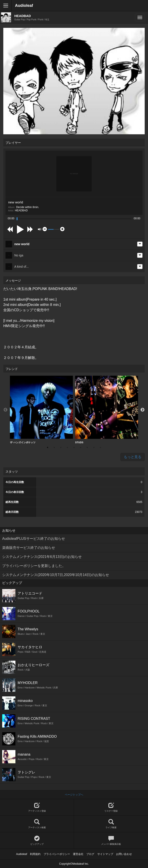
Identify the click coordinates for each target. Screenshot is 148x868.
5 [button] (74, 447)
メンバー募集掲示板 (111, 841)
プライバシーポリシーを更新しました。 (34, 566)
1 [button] (48, 447)
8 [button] (94, 447)
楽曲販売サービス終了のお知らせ (29, 548)
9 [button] (100, 447)
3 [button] (61, 447)
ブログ (90, 854)
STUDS (107, 410)
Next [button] (142, 410)
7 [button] (87, 447)
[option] (41, 410)
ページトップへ (74, 795)
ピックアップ (37, 841)
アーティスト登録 (37, 807)
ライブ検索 (111, 824)
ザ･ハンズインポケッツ (41, 410)
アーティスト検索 (37, 824)
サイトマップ (105, 854)
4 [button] (67, 447)
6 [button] (81, 447)
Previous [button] (6, 410)
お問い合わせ (124, 854)
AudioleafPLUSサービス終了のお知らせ (34, 539)
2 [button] (54, 447)
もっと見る (133, 457)
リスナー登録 (111, 807)
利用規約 (35, 854)
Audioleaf (24, 6)
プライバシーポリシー (57, 854)
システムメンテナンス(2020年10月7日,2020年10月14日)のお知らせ (56, 575)
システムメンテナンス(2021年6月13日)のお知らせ (42, 557)
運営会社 (78, 854)
